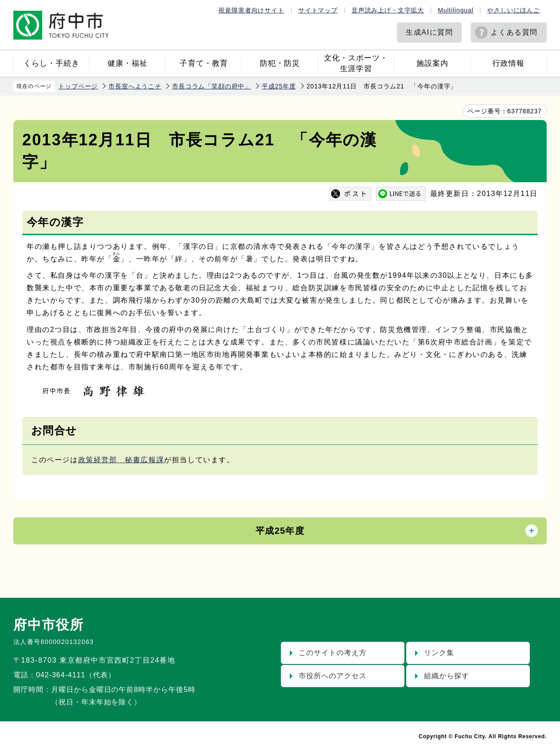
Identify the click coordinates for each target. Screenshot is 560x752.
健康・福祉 (128, 63)
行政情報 (508, 63)
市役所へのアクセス (333, 676)
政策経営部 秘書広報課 (121, 460)
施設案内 (432, 63)
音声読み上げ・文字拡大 (388, 10)
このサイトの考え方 (333, 653)
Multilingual (456, 10)
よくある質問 (514, 32)
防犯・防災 (280, 63)
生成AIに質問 (429, 32)
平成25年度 (279, 86)
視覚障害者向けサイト (251, 10)
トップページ (78, 86)
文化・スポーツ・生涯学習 (356, 63)
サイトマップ (318, 10)
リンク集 (439, 653)
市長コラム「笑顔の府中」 (212, 86)
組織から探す (447, 676)
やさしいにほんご (514, 10)
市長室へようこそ (135, 86)
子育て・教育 (204, 63)
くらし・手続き (52, 63)
